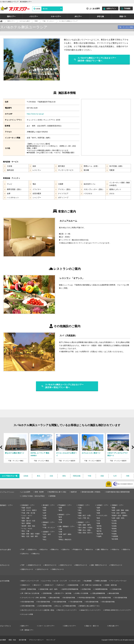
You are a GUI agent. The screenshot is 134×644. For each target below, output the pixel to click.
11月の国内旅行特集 (45, 606)
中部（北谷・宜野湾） (120, 513)
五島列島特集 (47, 593)
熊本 (99, 518)
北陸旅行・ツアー (49, 532)
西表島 (114, 529)
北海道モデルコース (34, 565)
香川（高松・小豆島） (86, 528)
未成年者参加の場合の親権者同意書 (118, 492)
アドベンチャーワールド (119, 581)
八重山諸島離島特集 (98, 593)
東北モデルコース (51, 565)
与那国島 (115, 536)
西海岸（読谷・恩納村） (120, 516)
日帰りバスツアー (70, 626)
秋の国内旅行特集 (69, 598)
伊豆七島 (100, 16)
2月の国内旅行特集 (105, 598)
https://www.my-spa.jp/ (35, 114)
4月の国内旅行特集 (28, 602)
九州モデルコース (43, 569)
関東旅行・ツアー (49, 522)
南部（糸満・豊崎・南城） (121, 510)
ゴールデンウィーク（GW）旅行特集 (34, 598)
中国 (89, 476)
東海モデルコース (81, 565)
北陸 (51, 476)
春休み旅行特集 (114, 593)
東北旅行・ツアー (49, 505)
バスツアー (34, 16)
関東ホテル (55, 550)
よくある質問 (95, 9)
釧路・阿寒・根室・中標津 (31, 534)
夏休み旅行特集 (55, 598)
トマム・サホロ (27, 529)
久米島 (114, 521)
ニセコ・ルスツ (27, 516)
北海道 (26, 476)
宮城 (45, 518)
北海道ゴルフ (49, 585)
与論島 (99, 536)
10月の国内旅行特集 (28, 606)
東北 (39, 476)
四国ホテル (127, 550)
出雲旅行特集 (86, 589)
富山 (45, 540)
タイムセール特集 (27, 614)
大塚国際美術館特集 (101, 589)
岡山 (80, 510)
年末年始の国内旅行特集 (87, 598)
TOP (23, 550)
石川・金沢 (47, 534)
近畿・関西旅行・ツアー (67, 526)
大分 (99, 521)
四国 (102, 476)
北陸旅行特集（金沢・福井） (49, 589)
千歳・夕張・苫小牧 (29, 513)
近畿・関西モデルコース (99, 565)
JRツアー (78, 16)
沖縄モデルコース (58, 569)
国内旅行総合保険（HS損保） (92, 492)
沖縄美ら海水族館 (101, 581)
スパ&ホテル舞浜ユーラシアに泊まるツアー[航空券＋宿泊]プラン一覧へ (97, 59)
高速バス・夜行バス (92, 626)
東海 (64, 476)
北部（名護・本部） (119, 518)
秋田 (45, 510)
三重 (61, 522)
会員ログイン (111, 8)
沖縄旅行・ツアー (118, 505)
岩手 (45, 513)
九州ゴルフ (61, 585)
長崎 (99, 513)
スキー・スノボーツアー (46, 626)
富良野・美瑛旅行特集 (29, 589)
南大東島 (115, 539)
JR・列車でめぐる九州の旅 (30, 593)
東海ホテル (89, 550)
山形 (45, 516)
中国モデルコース (116, 565)
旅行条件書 (23, 640)
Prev (2, 446)
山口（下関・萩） (84, 518)
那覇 (114, 508)
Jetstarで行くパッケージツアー (91, 610)
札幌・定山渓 (26, 508)
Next (133, 448)
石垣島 (114, 526)
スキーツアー (56, 16)
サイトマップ (51, 640)
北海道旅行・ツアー (28, 505)
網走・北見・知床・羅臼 (30, 536)
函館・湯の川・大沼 (29, 521)
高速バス (123, 16)
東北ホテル (44, 550)
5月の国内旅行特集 (44, 602)
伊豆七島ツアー (114, 626)
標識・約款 (12, 640)
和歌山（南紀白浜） (66, 540)
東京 (45, 525)
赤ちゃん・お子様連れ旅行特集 (66, 606)
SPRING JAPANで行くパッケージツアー (118, 610)
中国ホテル (116, 550)
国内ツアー (11, 16)
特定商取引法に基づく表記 (57, 492)
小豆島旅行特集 (116, 589)
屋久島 (99, 529)
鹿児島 (99, 526)
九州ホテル (25, 554)
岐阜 (61, 517)
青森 (45, 508)
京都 (61, 532)
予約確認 (127, 8)
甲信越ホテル (78, 550)
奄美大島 (100, 534)
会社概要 (3, 640)
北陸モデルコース (66, 565)
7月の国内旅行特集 (76, 602)
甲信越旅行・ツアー (65, 505)
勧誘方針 (74, 492)
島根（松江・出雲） (85, 516)
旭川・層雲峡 (26, 523)
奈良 (61, 537)
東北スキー (37, 585)
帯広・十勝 (26, 531)
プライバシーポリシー (36, 640)
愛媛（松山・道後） (85, 530)
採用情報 (53, 496)
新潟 (61, 510)
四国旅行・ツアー (84, 522)
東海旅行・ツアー (64, 515)
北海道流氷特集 (73, 585)
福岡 (99, 508)
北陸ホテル (66, 550)
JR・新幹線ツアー (27, 630)
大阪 (61, 529)
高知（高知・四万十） (86, 533)
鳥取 (80, 513)
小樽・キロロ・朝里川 (29, 510)
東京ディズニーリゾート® (30, 581)
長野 (61, 508)
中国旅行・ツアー (84, 505)
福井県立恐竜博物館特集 (70, 589)
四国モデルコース (27, 569)
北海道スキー (26, 585)
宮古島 (114, 523)
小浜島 (114, 531)
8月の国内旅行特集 (92, 602)
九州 (115, 476)
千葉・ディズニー (49, 528)
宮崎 (99, 523)
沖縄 (128, 476)
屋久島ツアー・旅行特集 (63, 593)
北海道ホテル (32, 550)
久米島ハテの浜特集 (82, 593)
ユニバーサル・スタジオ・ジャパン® (54, 581)
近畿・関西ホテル (102, 550)
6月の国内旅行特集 (60, 602)
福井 (45, 537)
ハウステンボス (102, 516)
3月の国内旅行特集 (121, 598)
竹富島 (114, 534)
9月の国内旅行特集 (108, 602)
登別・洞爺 (26, 518)
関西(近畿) (77, 476)
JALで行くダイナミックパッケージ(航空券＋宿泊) (38, 610)
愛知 (61, 520)
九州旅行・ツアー (102, 505)
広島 (80, 508)
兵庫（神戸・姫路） (66, 534)
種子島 (99, 531)
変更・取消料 (39, 492)
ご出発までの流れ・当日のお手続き (33, 496)
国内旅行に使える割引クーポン (90, 606)
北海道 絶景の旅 (111, 585)
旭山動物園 (88, 581)
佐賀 (99, 510)
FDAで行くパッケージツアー (67, 610)
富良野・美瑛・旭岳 (29, 526)
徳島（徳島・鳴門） (85, 525)
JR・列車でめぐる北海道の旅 (92, 585)
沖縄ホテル (36, 554)
